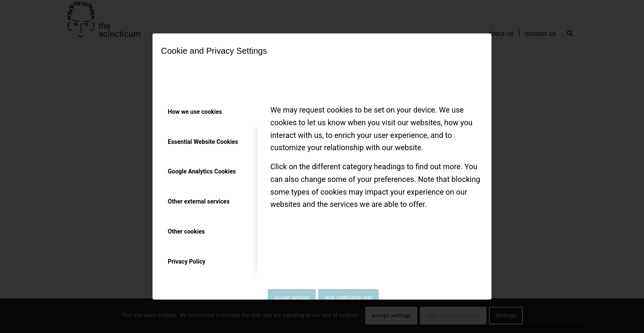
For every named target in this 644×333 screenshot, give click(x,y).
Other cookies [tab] (186, 231)
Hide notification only (348, 298)
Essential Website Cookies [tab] (203, 142)
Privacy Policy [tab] (187, 261)
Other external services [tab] (199, 201)
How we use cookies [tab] (195, 112)
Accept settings (292, 298)
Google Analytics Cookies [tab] (202, 171)
